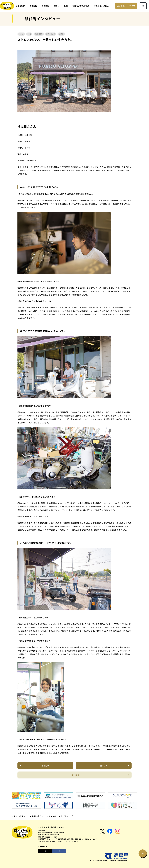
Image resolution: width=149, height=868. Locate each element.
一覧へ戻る (75, 775)
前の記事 (45, 766)
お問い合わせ (37, 816)
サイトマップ (67, 816)
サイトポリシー (20, 816)
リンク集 (52, 816)
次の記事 (104, 766)
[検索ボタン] (143, 6)
